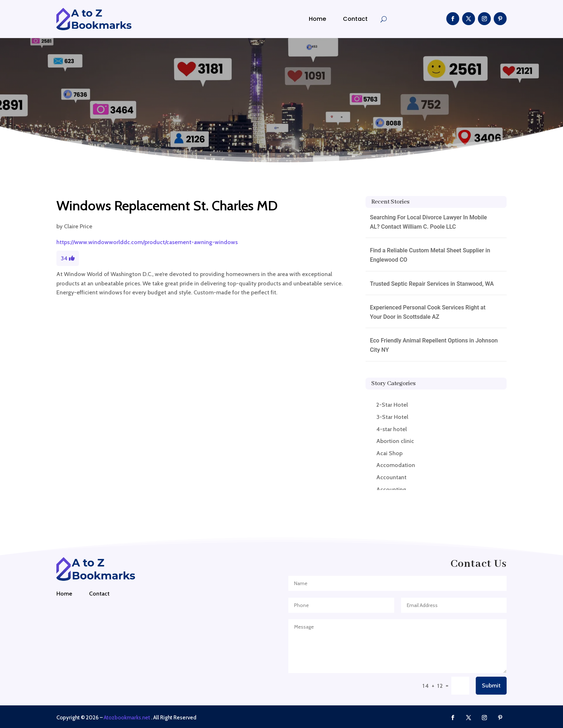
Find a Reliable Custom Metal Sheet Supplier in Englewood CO (430, 255)
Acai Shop (389, 453)
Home (317, 19)
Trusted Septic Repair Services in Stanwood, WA (432, 284)
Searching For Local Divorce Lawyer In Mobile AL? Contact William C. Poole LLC (428, 222)
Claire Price (78, 226)
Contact (355, 19)
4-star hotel (392, 429)
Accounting (391, 489)
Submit (491, 685)
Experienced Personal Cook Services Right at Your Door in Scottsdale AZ (428, 312)
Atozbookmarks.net (127, 718)
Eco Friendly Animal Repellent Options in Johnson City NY (434, 345)
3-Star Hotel (392, 417)
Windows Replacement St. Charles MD (167, 206)
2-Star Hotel (392, 405)
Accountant (391, 477)
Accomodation (396, 465)
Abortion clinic (395, 441)
